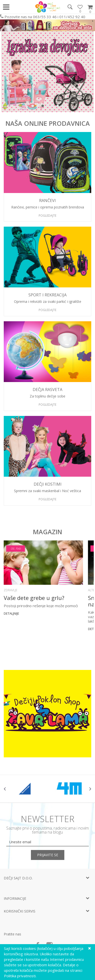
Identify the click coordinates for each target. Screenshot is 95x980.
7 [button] (64, 107)
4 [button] (49, 107)
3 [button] (44, 107)
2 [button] (39, 107)
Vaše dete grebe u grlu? (34, 598)
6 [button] (59, 107)
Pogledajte (47, 216)
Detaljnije (11, 613)
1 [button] (34, 107)
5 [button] (54, 107)
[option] (47, 72)
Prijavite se (48, 855)
